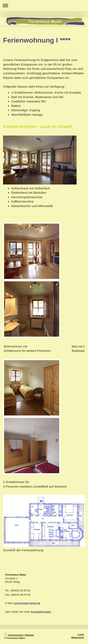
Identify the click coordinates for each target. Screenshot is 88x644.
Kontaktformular (41, 612)
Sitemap (29, 635)
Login (81, 634)
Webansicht (77, 637)
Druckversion (14, 635)
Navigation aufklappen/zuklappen (44, 5)
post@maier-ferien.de (27, 603)
